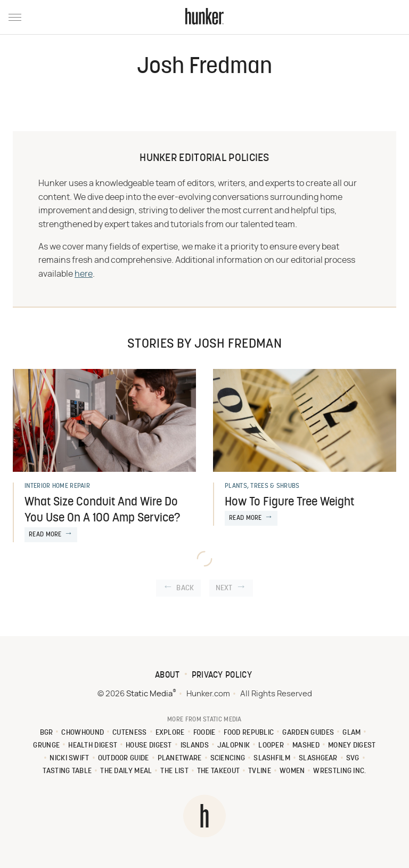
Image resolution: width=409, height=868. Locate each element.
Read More (45, 535)
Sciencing (228, 758)
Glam (351, 733)
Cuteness (129, 733)
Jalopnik (234, 746)
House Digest (149, 746)
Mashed (306, 746)
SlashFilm (272, 758)
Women (292, 771)
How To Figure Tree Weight (289, 503)
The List (174, 771)
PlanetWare (180, 758)
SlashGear (318, 758)
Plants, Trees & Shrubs (262, 486)
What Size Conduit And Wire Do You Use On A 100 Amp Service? (102, 511)
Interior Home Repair (57, 486)
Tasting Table (67, 771)
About (167, 676)
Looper (271, 746)
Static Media (149, 694)
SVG (353, 758)
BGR (47, 733)
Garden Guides (308, 733)
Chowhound (83, 733)
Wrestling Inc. (340, 771)
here (84, 274)
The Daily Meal (126, 771)
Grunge (46, 746)
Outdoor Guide (124, 758)
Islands (195, 746)
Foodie (204, 733)
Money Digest (352, 746)
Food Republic (249, 733)
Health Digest (93, 746)
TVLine (260, 771)
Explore (170, 733)
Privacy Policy (222, 676)
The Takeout (218, 771)
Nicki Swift (69, 758)
